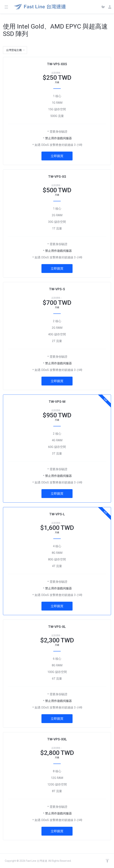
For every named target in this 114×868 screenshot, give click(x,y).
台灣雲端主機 (16, 50)
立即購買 (57, 156)
